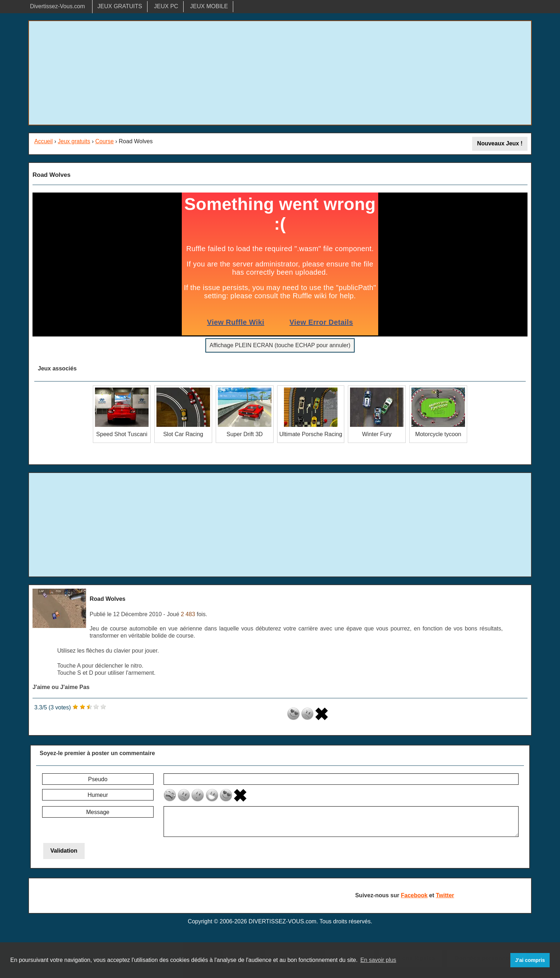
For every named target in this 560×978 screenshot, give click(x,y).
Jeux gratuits (74, 141)
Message (98, 812)
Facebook (414, 895)
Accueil (44, 141)
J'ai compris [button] (530, 960)
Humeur (98, 795)
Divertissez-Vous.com (57, 6)
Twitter (445, 895)
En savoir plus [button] (378, 960)
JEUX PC (166, 6)
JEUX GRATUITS (120, 6)
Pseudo (98, 779)
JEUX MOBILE (209, 6)
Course (105, 141)
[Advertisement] (280, 73)
